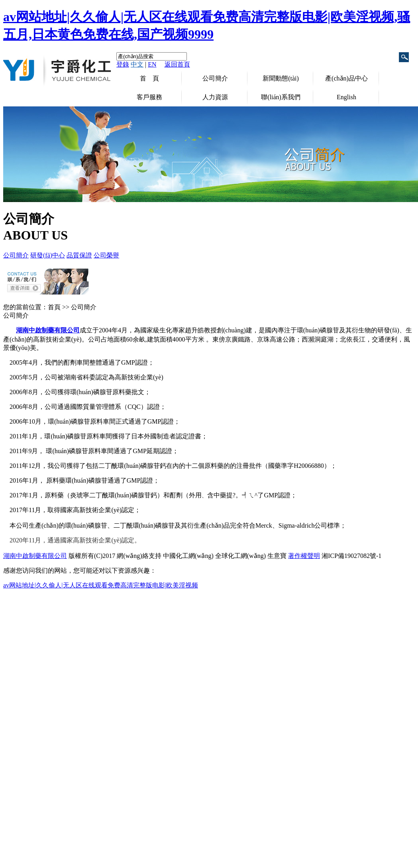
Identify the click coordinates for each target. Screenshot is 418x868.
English (346, 97)
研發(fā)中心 (48, 255)
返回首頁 (177, 64)
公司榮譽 (106, 255)
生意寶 (277, 556)
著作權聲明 (304, 556)
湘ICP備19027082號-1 (351, 556)
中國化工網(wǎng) (188, 556)
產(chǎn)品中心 (346, 78)
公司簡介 (215, 78)
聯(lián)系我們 (281, 97)
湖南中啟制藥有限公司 (35, 556)
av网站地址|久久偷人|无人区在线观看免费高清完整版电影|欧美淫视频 (101, 585)
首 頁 (149, 78)
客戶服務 (149, 97)
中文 (137, 64)
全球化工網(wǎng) (240, 556)
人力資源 (215, 97)
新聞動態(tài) (281, 78)
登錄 (123, 64)
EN (152, 64)
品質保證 (79, 255)
